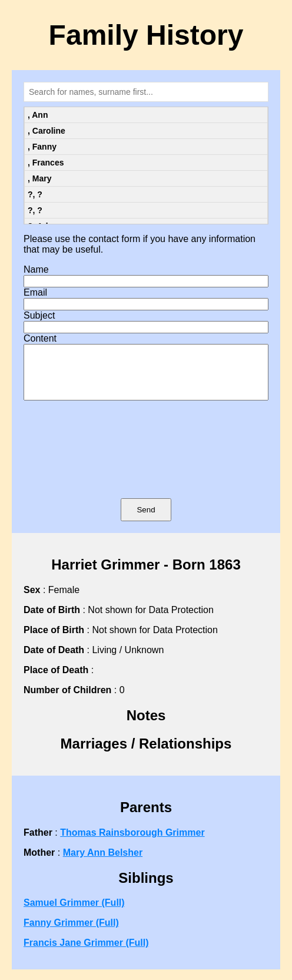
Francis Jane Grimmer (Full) (86, 953)
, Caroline (47, 131)
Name (36, 269)
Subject (39, 315)
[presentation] (146, 466)
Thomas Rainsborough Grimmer (132, 843)
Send (146, 520)
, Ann (38, 115)
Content (40, 338)
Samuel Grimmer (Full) (74, 913)
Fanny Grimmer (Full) (71, 933)
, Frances (46, 163)
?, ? (35, 194)
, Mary (39, 178)
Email (35, 292)
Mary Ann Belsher (103, 863)
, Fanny (42, 147)
